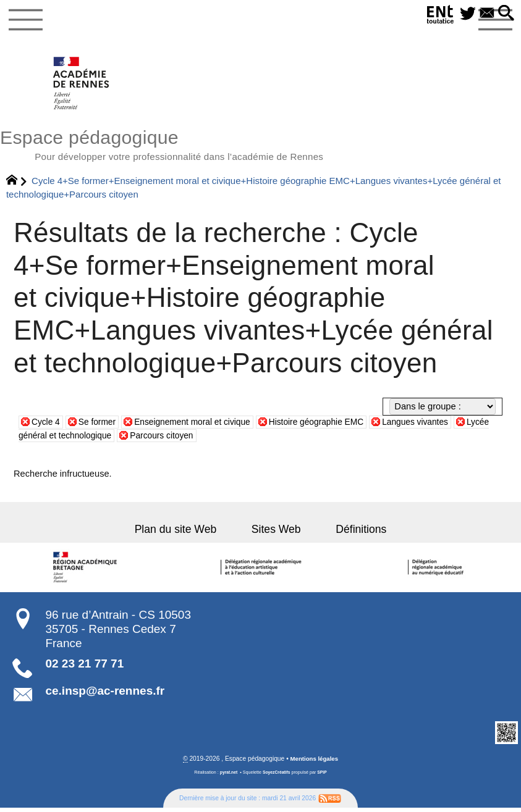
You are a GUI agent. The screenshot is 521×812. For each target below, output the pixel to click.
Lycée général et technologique (94, 439)
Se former (100, 425)
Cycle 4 (47, 425)
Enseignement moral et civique (200, 425)
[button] (506, 14)
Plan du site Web (186, 533)
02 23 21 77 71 (84, 667)
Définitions (351, 533)
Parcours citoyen (209, 439)
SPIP (323, 777)
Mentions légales (314, 763)
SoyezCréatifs (277, 777)
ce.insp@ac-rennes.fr (105, 694)
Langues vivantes (436, 425)
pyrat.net (227, 777)
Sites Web (276, 533)
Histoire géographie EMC (332, 425)
